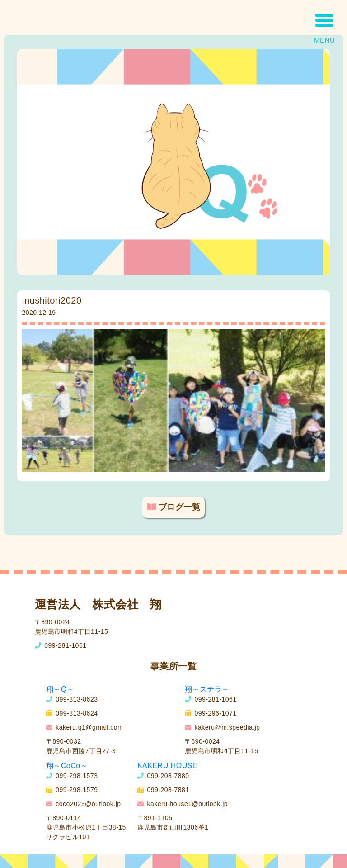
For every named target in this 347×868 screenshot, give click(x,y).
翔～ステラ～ (207, 689)
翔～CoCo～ (67, 766)
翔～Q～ (60, 689)
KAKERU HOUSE (167, 766)
